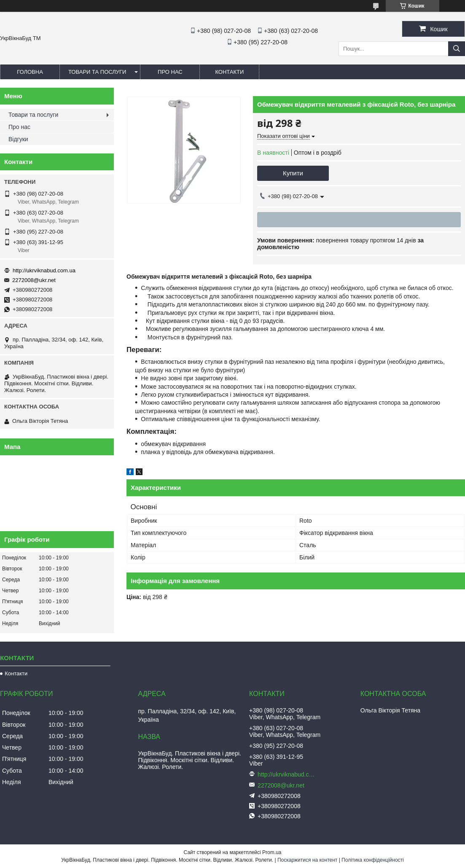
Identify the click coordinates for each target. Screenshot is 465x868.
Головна (30, 72)
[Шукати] (457, 49)
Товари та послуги (97, 72)
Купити (293, 173)
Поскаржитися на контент (307, 860)
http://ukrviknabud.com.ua (44, 270)
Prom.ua (272, 852)
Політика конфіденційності (373, 860)
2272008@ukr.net (34, 280)
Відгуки (18, 139)
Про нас (170, 72)
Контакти (229, 72)
